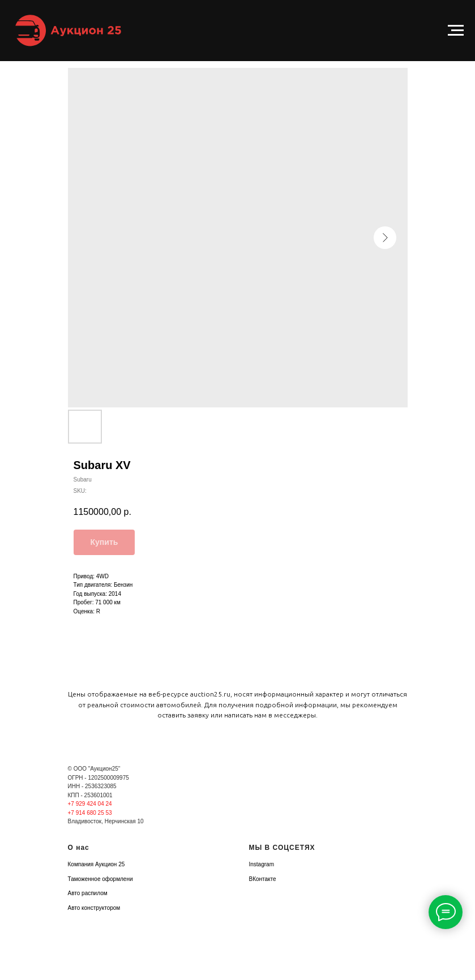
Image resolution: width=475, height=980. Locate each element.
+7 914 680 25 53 (90, 813)
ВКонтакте (263, 879)
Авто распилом (88, 893)
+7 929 (78, 804)
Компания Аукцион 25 (97, 864)
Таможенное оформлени (100, 879)
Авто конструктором (94, 908)
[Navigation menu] (456, 31)
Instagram (262, 864)
